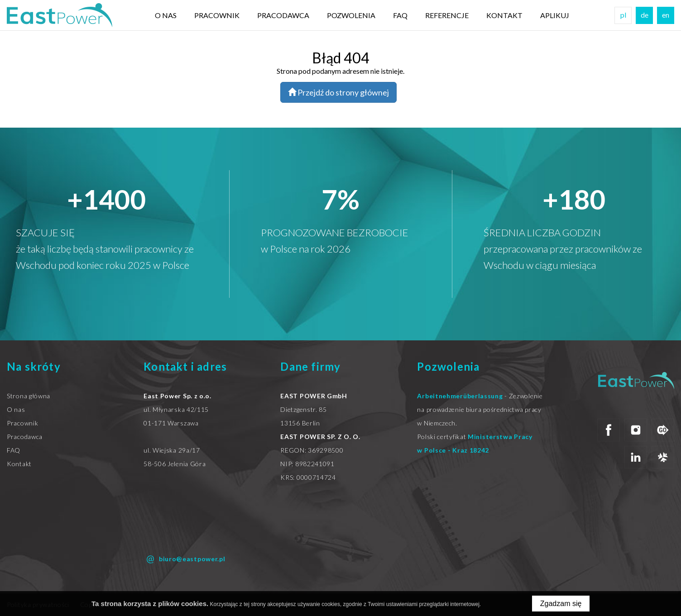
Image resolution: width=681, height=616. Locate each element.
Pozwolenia (351, 15)
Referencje (447, 15)
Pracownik (217, 15)
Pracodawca (283, 15)
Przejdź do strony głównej (338, 92)
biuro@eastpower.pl (184, 559)
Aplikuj (555, 15)
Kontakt (504, 15)
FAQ (400, 15)
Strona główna (29, 396)
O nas (166, 15)
